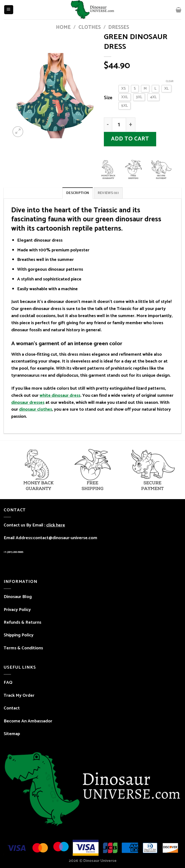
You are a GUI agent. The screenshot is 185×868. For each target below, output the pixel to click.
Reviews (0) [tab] (108, 193)
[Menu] (9, 10)
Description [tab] (78, 193)
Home (63, 27)
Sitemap (12, 734)
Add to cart (130, 139)
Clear (170, 81)
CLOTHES (90, 27)
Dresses (119, 27)
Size (108, 98)
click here (56, 525)
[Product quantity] (119, 125)
